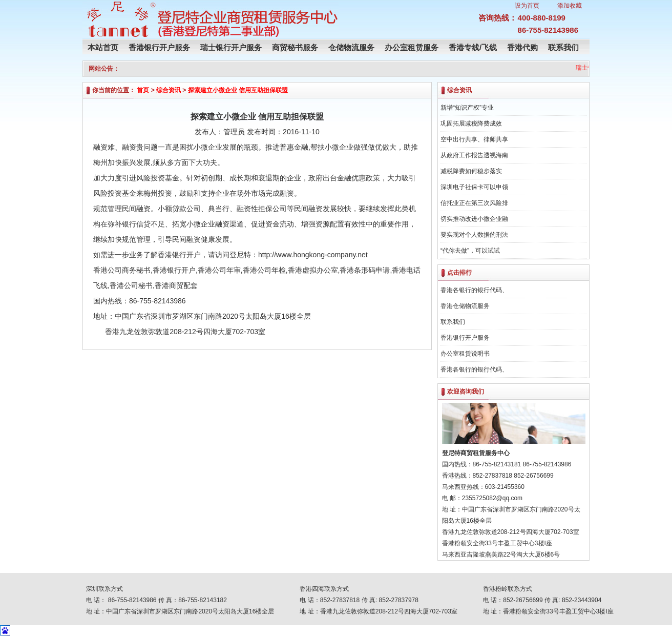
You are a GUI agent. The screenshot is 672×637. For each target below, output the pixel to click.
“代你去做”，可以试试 (470, 251)
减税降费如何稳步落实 (471, 171)
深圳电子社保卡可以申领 (474, 187)
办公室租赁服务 (412, 47)
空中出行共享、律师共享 (474, 139)
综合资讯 (169, 90)
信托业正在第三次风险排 (474, 203)
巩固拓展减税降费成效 (471, 124)
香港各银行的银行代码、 (474, 290)
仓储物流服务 (351, 47)
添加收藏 (570, 6)
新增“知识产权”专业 (467, 108)
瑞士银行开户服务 (231, 47)
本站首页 (103, 47)
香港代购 (522, 47)
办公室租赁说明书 (465, 354)
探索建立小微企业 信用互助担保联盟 (238, 90)
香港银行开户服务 (159, 47)
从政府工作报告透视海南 (474, 155)
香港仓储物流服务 (465, 306)
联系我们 (563, 47)
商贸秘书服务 (295, 47)
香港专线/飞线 (473, 47)
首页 (143, 90)
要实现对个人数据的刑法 (474, 235)
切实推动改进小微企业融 (474, 219)
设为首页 (527, 6)
